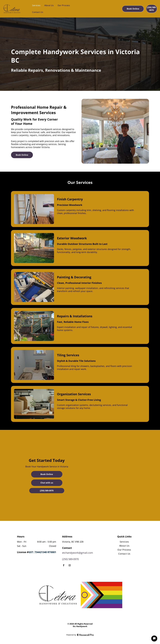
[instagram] (70, 566)
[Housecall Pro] (85, 635)
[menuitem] (36, 5)
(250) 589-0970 (70, 559)
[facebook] (64, 566)
